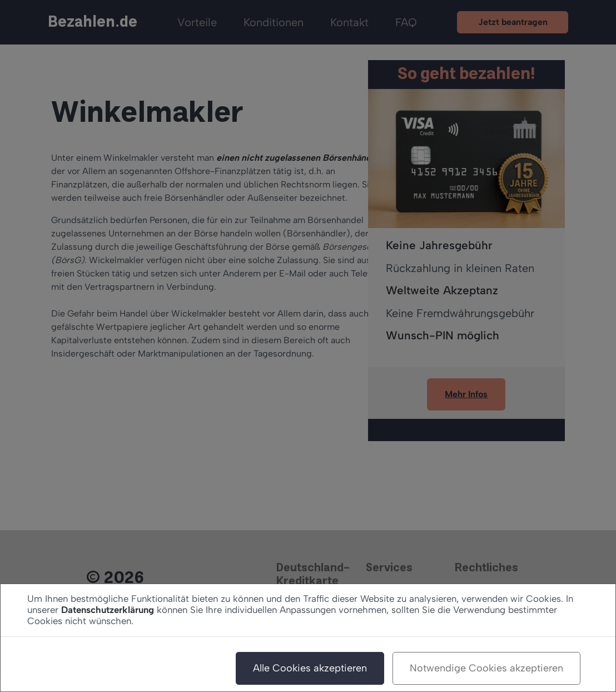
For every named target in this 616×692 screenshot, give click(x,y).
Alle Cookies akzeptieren (310, 668)
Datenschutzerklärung (108, 610)
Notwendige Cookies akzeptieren (486, 668)
